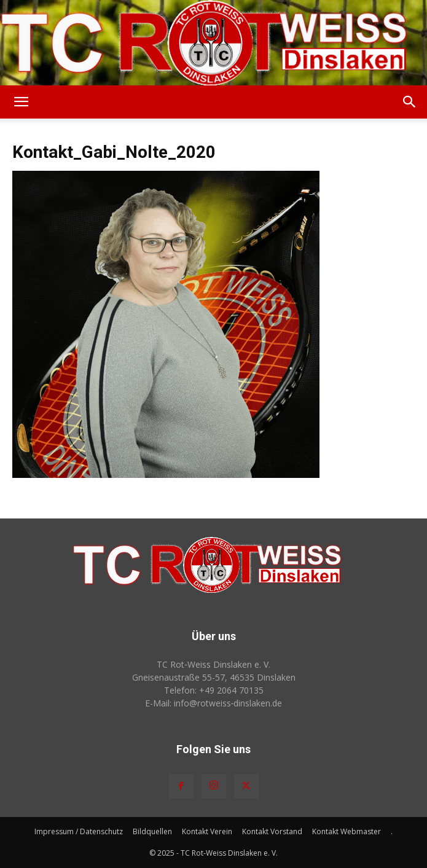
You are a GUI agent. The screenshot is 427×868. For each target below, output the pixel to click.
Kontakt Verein (207, 831)
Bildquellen (152, 831)
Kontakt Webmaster (347, 831)
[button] (21, 102)
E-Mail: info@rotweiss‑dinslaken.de (214, 703)
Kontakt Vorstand (272, 831)
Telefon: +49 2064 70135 (214, 690)
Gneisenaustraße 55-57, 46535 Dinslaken (214, 677)
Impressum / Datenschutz (79, 831)
